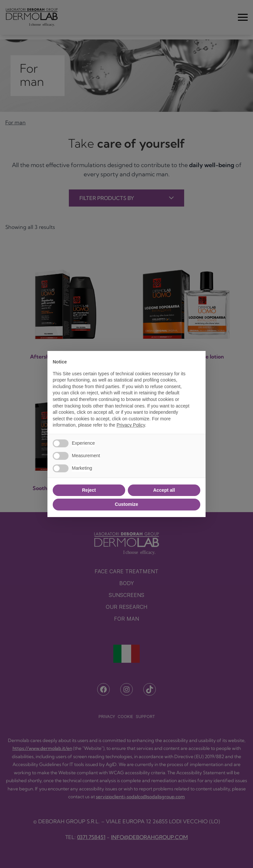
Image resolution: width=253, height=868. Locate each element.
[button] (197, 361)
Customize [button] (127, 504)
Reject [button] (89, 490)
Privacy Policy (131, 425)
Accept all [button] (164, 490)
